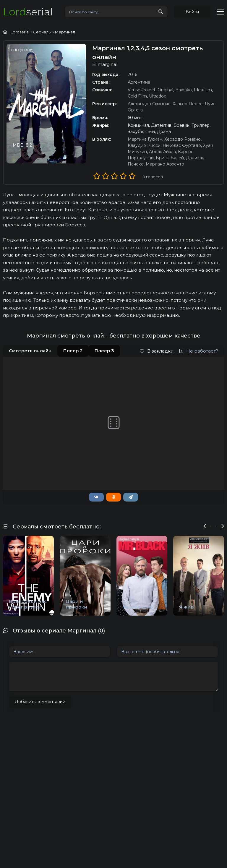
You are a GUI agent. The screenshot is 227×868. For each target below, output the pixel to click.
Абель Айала (162, 152)
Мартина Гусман (145, 139)
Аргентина (139, 82)
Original (165, 90)
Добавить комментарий (40, 702)
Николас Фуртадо (182, 145)
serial (28, 12)
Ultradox (157, 96)
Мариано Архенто (165, 164)
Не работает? (199, 351)
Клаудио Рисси (144, 145)
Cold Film (137, 96)
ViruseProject (142, 90)
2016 (132, 74)
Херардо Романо (183, 139)
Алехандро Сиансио (149, 104)
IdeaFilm (203, 90)
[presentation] (207, 525)
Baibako (184, 90)
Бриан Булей (170, 158)
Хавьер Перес (188, 104)
